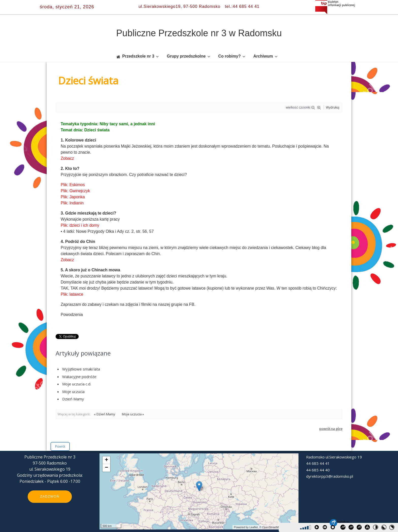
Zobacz (67, 158)
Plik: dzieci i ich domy (80, 225)
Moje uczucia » (133, 414)
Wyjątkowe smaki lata (81, 369)
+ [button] (106, 460)
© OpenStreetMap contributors (278, 527)
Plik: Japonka (73, 197)
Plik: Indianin (72, 203)
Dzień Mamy (73, 399)
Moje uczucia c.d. (77, 384)
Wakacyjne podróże (79, 377)
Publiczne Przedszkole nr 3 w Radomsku (199, 33)
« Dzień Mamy (104, 414)
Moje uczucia (73, 392)
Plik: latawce (72, 294)
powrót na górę (331, 429)
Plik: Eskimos (73, 185)
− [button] (106, 468)
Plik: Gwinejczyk (75, 191)
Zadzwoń (50, 496)
